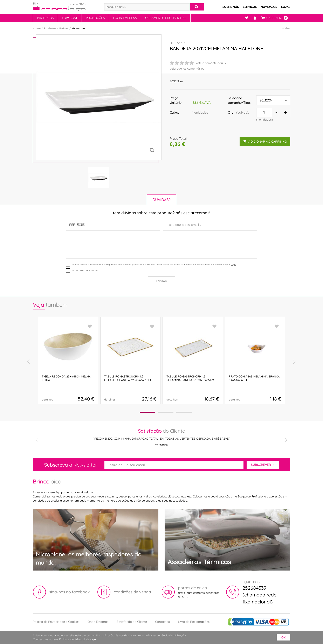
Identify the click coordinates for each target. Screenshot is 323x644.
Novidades (269, 7)
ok (283, 637)
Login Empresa (125, 18)
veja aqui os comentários (187, 69)
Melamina (78, 28)
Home (37, 28)
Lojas (286, 7)
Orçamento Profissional (166, 18)
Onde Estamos (98, 622)
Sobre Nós (231, 7)
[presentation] (29, 362)
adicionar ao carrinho (265, 141)
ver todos (161, 445)
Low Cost (70, 18)
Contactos (162, 622)
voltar (286, 28)
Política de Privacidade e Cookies (56, 622)
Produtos (45, 18)
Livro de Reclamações (194, 622)
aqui (234, 264)
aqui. (94, 639)
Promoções (95, 18)
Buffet (64, 28)
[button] (147, 412)
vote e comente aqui (210, 63)
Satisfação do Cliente (132, 622)
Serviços (250, 7)
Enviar (161, 281)
